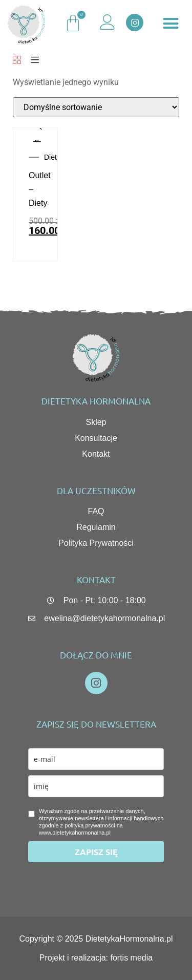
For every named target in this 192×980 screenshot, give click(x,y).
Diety (52, 157)
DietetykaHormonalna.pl (129, 939)
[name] (96, 786)
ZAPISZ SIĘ (96, 852)
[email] (96, 759)
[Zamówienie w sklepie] (96, 107)
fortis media (132, 958)
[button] (170, 24)
